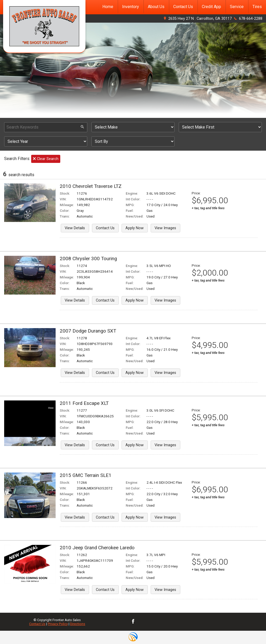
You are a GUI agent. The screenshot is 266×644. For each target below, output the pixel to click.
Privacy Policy (58, 624)
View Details (75, 228)
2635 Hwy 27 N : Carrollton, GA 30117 (200, 19)
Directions (78, 624)
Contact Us (105, 228)
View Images (165, 228)
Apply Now (135, 228)
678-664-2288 (251, 19)
